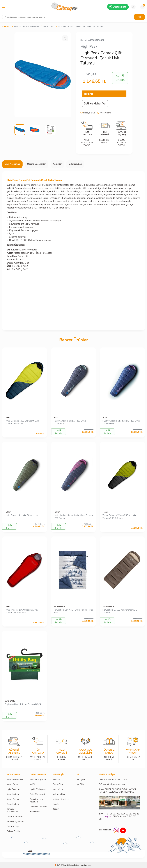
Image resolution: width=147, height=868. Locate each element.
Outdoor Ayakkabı (15, 817)
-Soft (58, 865)
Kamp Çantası (13, 799)
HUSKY (57, 418)
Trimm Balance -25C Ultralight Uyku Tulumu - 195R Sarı (22, 422)
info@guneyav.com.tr (116, 784)
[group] (43, 75)
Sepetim (57, 804)
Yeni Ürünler (58, 789)
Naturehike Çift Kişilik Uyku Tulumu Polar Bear (73, 611)
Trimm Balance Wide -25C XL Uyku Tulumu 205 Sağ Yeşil (120, 517)
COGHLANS (10, 701)
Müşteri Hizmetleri (61, 799)
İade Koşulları (75, 164)
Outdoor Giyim (13, 827)
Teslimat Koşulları (38, 780)
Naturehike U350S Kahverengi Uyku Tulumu (120, 611)
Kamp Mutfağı (13, 804)
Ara (139, 17)
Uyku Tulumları (13, 789)
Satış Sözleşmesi (37, 794)
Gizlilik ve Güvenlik (38, 807)
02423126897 (122, 780)
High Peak (89, 47)
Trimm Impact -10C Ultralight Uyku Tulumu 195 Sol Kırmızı (21, 611)
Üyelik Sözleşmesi (38, 789)
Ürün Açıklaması (12, 164)
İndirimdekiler (59, 794)
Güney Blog (58, 784)
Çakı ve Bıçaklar (14, 831)
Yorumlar (57, 164)
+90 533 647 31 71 (133, 756)
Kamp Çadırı (12, 784)
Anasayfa (6, 26)
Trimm (7, 418)
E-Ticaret (64, 865)
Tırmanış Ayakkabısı (16, 822)
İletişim (56, 809)
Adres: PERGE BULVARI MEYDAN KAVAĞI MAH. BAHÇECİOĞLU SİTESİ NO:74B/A (117, 791)
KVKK (32, 784)
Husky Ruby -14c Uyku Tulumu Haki (22, 515)
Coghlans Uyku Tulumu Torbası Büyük (23, 704)
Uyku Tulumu (49, 26)
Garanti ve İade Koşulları (37, 801)
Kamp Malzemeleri (15, 780)
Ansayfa (57, 780)
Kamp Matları (13, 794)
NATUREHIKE (59, 607)
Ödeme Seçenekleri (37, 164)
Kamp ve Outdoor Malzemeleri (27, 26)
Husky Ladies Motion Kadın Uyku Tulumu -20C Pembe (73, 517)
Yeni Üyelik (80, 780)
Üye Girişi (80, 784)
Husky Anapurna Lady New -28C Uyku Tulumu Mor (121, 422)
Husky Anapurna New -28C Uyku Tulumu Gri (70, 422)
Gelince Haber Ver (95, 104)
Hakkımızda (35, 812)
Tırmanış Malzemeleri (12, 810)
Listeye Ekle (88, 113)
